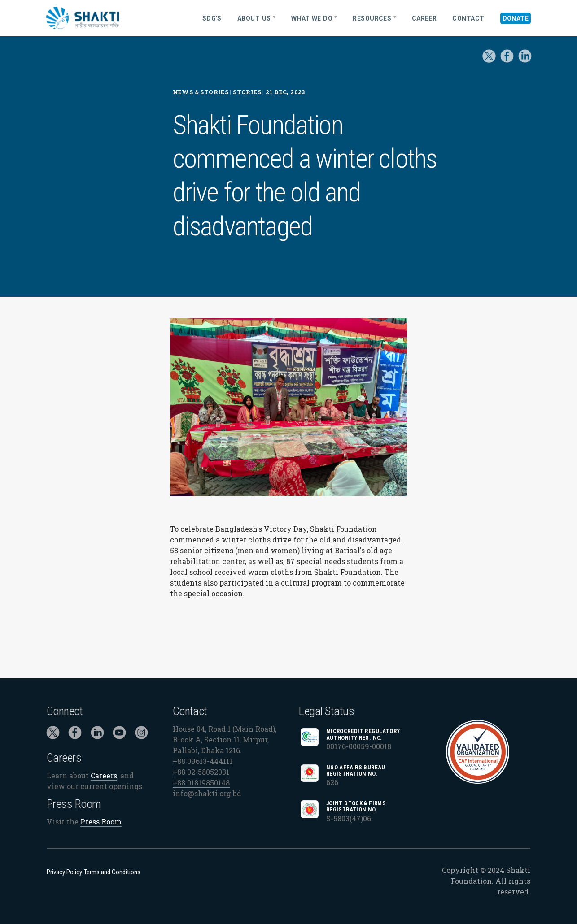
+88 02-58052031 (201, 772)
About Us (254, 18)
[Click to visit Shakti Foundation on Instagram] (141, 734)
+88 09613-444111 (203, 761)
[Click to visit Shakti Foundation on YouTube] (119, 734)
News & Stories (201, 92)
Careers (104, 775)
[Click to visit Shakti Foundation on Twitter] (489, 62)
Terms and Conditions (112, 872)
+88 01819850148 (201, 783)
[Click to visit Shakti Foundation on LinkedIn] (97, 734)
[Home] (112, 18)
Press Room (101, 822)
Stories (247, 92)
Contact (468, 18)
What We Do (312, 18)
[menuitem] (215, 18)
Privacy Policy (64, 872)
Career (424, 18)
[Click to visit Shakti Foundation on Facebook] (75, 734)
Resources (372, 18)
